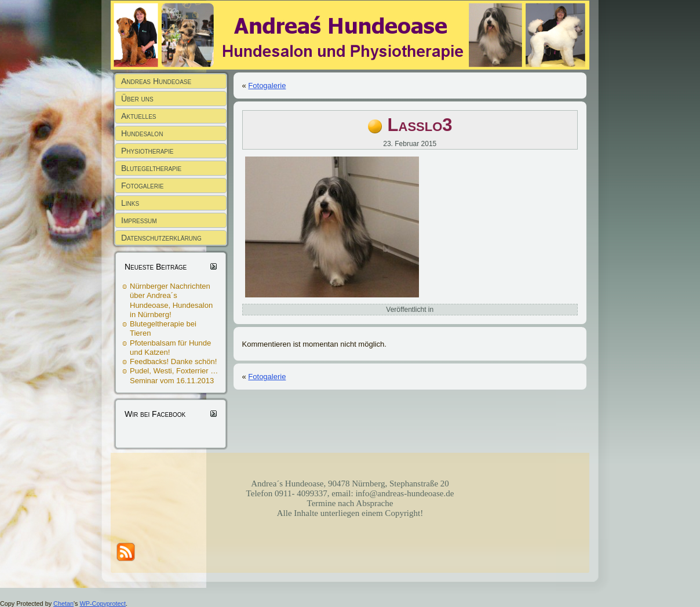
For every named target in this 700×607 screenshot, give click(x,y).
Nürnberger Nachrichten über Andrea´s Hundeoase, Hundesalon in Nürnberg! (171, 300)
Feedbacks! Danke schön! (173, 361)
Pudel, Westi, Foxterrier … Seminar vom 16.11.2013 (174, 375)
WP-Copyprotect (103, 604)
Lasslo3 (420, 125)
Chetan (63, 604)
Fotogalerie (267, 86)
